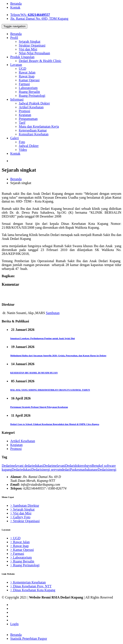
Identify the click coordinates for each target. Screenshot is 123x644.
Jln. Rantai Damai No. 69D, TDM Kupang (39, 19)
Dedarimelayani (13, 466)
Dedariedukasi (22, 469)
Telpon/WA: (30, 15)
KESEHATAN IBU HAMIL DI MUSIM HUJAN (34, 373)
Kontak (15, 7)
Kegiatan (16, 445)
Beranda (16, 4)
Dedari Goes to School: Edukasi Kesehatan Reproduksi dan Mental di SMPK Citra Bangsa (55, 424)
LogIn (14, 624)
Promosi (16, 449)
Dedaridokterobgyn (78, 466)
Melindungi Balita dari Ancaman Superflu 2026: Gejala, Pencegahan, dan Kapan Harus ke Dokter (58, 355)
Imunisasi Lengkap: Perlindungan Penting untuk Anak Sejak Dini (42, 338)
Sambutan (53, 313)
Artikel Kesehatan (23, 441)
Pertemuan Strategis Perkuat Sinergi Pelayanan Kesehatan (39, 407)
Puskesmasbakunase (84, 469)
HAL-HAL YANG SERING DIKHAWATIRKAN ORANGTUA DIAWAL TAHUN (50, 390)
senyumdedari (60, 469)
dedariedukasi (33, 466)
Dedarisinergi (41, 469)
